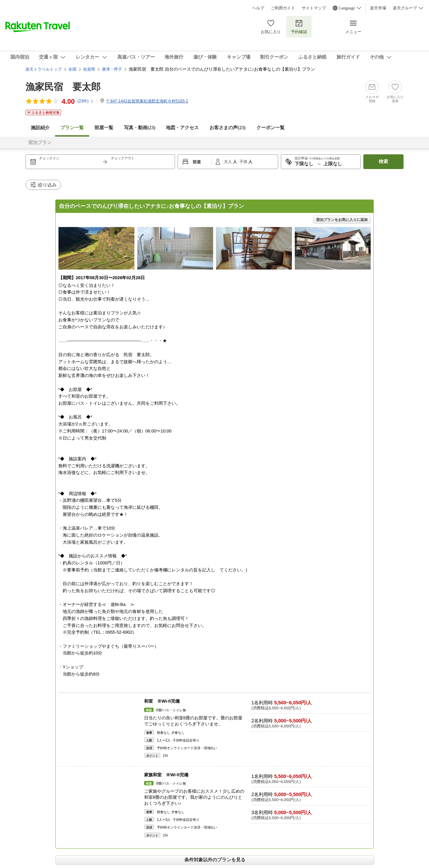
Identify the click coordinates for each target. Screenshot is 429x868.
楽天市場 (378, 8)
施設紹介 (40, 128)
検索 (383, 162)
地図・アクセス (182, 128)
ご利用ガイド (283, 8)
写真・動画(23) (140, 128)
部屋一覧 (104, 128)
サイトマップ (314, 8)
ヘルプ (258, 8)
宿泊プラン (40, 142)
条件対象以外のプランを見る (215, 860)
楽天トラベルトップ (44, 69)
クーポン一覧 (270, 128)
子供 (244, 162)
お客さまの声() (227, 128)
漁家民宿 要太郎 (63, 87)
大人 (228, 162)
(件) (86, 101)
